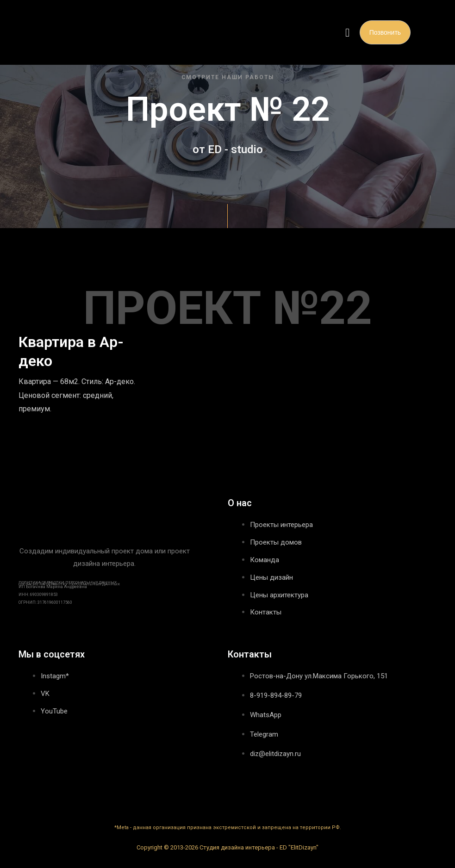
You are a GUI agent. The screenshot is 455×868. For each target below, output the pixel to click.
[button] (348, 32)
